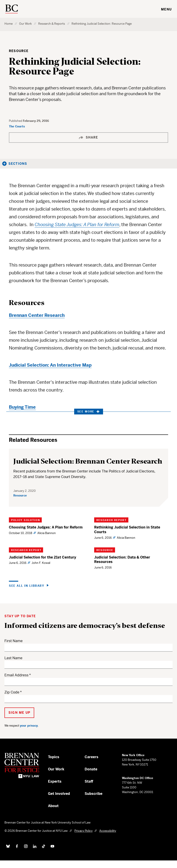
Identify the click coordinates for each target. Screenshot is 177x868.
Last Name (13, 658)
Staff (89, 781)
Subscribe (93, 794)
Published (16, 121)
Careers (91, 757)
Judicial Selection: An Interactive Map (50, 365)
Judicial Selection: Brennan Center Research (88, 461)
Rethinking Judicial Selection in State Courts (127, 530)
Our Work (25, 24)
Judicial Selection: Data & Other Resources (122, 560)
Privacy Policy (84, 831)
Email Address (16, 675)
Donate (91, 769)
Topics (54, 757)
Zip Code (12, 692)
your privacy (29, 726)
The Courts (17, 126)
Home (9, 24)
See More (88, 412)
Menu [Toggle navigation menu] (166, 9)
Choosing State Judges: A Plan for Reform (46, 527)
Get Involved (59, 794)
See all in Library (27, 586)
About (53, 806)
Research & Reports (52, 24)
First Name (14, 641)
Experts (55, 781)
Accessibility (108, 831)
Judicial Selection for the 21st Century (43, 557)
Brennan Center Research (37, 315)
